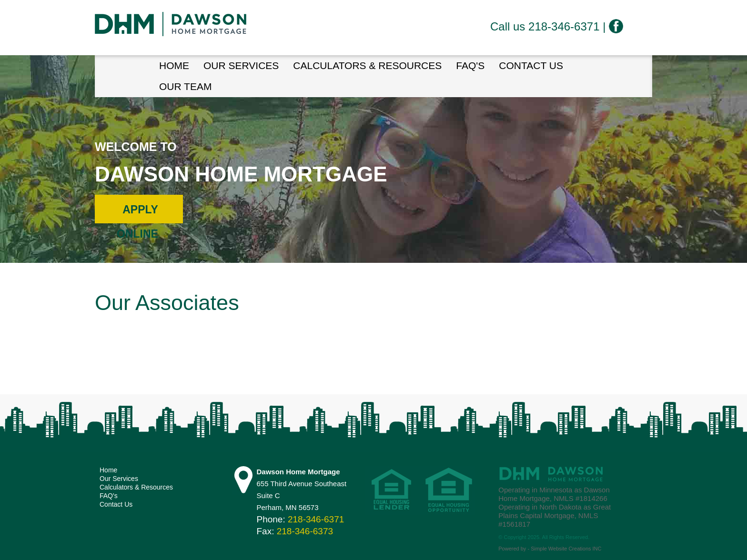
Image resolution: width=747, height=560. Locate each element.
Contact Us (531, 65)
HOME (174, 65)
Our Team (185, 86)
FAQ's (470, 65)
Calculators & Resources (367, 65)
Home (108, 470)
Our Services (241, 65)
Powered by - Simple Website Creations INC (550, 549)
